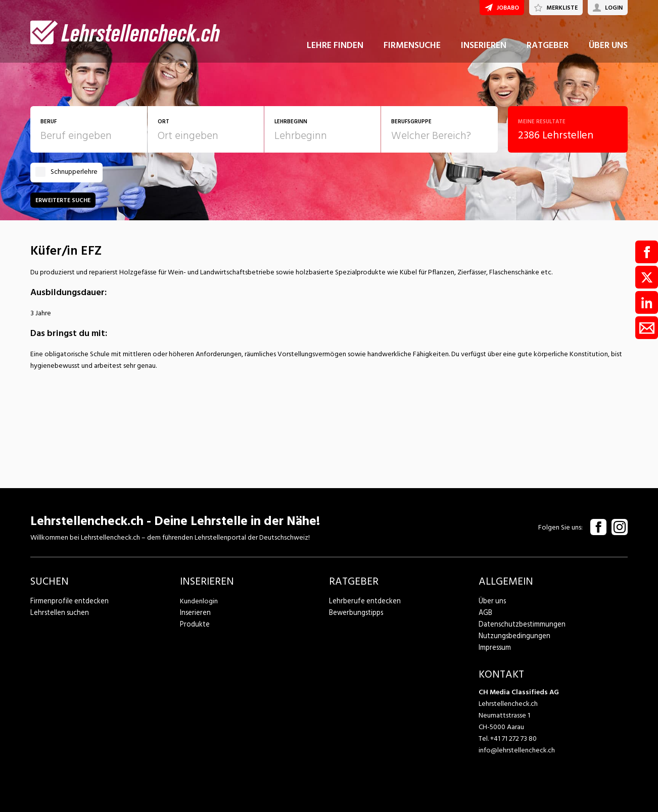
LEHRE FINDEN (335, 50)
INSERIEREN (484, 50)
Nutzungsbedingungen (513, 636)
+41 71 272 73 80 (513, 738)
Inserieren (194, 613)
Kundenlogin (199, 601)
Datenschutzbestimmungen (520, 624)
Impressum (494, 648)
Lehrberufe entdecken (363, 601)
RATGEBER (548, 50)
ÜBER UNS (608, 50)
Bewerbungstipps (355, 613)
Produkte (194, 624)
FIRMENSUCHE (412, 50)
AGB (485, 613)
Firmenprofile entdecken (68, 601)
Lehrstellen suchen (58, 613)
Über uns (491, 601)
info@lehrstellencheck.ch (517, 750)
